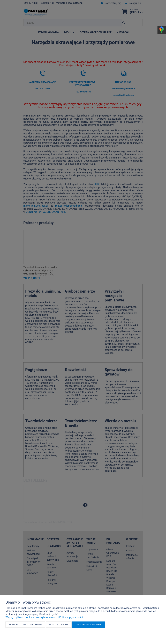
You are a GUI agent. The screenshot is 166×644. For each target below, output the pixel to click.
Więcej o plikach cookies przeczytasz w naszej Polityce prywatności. (45, 617)
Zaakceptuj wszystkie (89, 625)
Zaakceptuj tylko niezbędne (25, 625)
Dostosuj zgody (59, 625)
